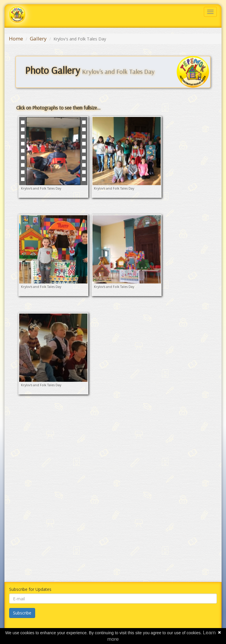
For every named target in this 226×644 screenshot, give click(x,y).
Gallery (38, 39)
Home (16, 39)
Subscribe (22, 613)
